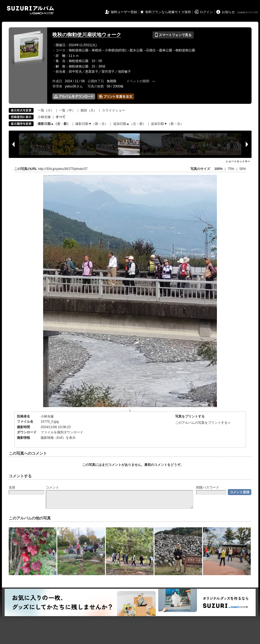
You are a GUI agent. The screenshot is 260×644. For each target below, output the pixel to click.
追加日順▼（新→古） (167, 124)
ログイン (206, 12)
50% (243, 169)
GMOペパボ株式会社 (248, 13)
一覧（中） (67, 110)
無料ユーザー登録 (124, 12)
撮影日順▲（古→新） (54, 124)
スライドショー (113, 110)
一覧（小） (46, 110)
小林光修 (44, 117)
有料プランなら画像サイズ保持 (168, 12)
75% (231, 169)
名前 (12, 487)
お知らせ (228, 12)
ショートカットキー (238, 161)
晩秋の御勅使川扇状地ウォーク (87, 35)
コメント (52, 487)
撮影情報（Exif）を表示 (58, 438)
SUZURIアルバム (30, 10)
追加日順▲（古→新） (130, 124)
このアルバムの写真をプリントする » (203, 423)
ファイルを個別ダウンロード (62, 432)
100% (218, 169)
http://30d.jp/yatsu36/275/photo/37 (63, 169)
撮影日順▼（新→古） (92, 124)
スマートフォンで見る (173, 35)
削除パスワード (208, 487)
